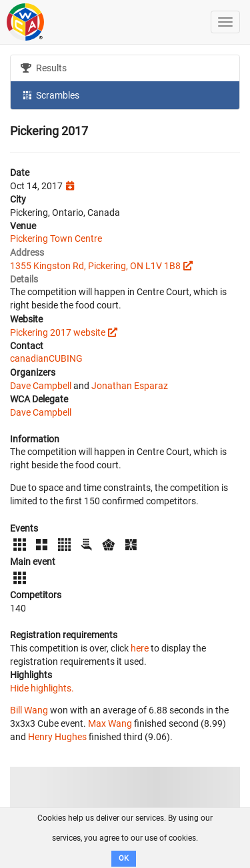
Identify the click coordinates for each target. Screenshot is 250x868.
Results (44, 68)
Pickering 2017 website (58, 332)
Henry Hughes (57, 737)
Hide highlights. (42, 688)
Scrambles (50, 95)
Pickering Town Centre (56, 238)
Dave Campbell (41, 386)
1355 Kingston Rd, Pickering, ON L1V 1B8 (95, 266)
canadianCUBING (46, 358)
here (140, 648)
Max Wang (110, 723)
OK (124, 858)
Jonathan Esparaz (130, 386)
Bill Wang (29, 710)
